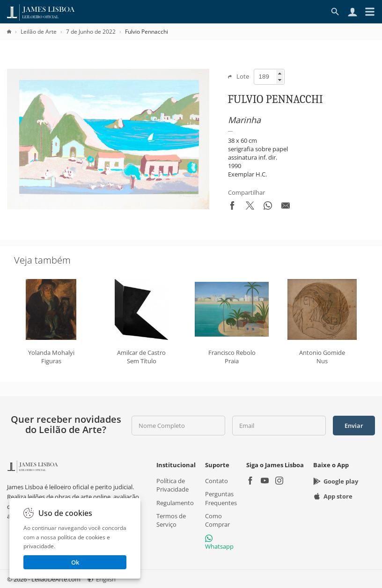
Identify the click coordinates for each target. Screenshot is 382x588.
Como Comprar (217, 520)
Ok (75, 562)
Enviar (354, 426)
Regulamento (175, 502)
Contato (217, 481)
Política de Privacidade (173, 485)
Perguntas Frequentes (221, 498)
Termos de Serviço (171, 520)
